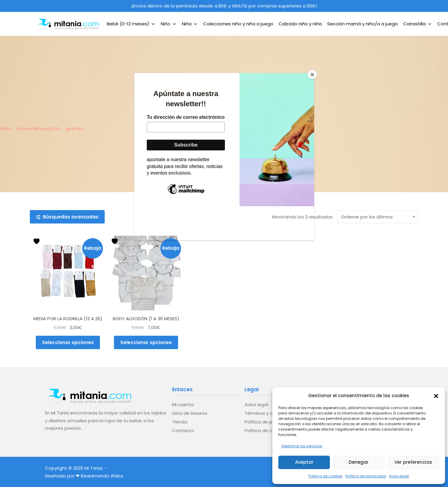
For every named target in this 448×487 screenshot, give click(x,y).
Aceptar (304, 462)
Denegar (359, 462)
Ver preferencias (413, 462)
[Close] (313, 75)
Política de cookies (325, 476)
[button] (436, 395)
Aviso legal (399, 476)
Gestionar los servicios (302, 446)
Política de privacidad (366, 476)
